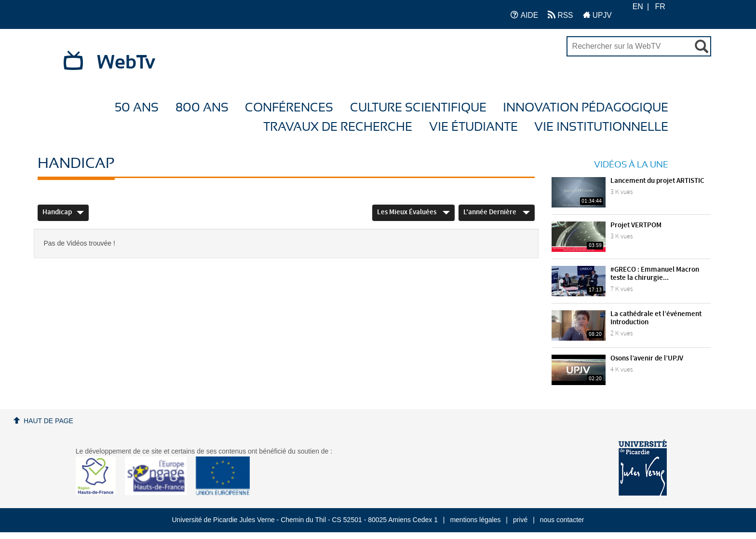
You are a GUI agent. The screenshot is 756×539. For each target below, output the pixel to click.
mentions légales (475, 520)
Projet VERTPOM (636, 225)
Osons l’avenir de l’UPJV (647, 359)
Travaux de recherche (338, 127)
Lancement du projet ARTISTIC (657, 181)
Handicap (63, 212)
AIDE (524, 15)
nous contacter (562, 520)
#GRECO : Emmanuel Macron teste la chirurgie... (655, 274)
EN (638, 7)
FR (660, 7)
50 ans (137, 108)
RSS (560, 15)
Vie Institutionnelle (601, 127)
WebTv (126, 63)
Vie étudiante (473, 127)
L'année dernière (497, 212)
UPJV (597, 15)
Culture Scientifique (418, 108)
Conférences (289, 108)
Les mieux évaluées (413, 212)
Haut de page (48, 421)
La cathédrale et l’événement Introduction (656, 318)
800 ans (202, 108)
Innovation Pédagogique (586, 108)
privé (520, 520)
